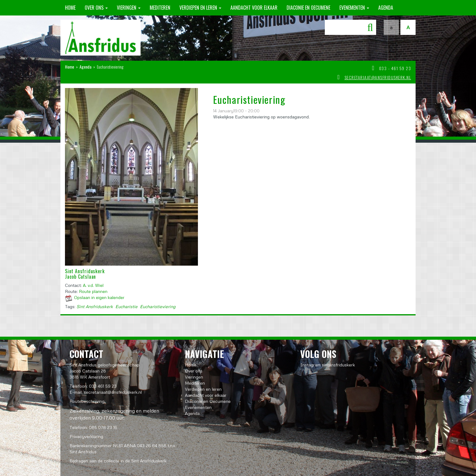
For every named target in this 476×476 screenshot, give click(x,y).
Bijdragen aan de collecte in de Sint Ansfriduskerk (118, 461)
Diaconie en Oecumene (308, 8)
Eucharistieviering (158, 306)
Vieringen (129, 8)
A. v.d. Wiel (93, 285)
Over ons (96, 8)
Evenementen (354, 8)
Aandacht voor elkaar (254, 8)
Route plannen (93, 291)
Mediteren (160, 8)
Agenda (386, 8)
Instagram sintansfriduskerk (328, 365)
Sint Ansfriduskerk (95, 306)
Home (70, 8)
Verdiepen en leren (200, 8)
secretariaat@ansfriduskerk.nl (378, 77)
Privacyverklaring (86, 436)
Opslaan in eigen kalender (99, 297)
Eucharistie (126, 306)
